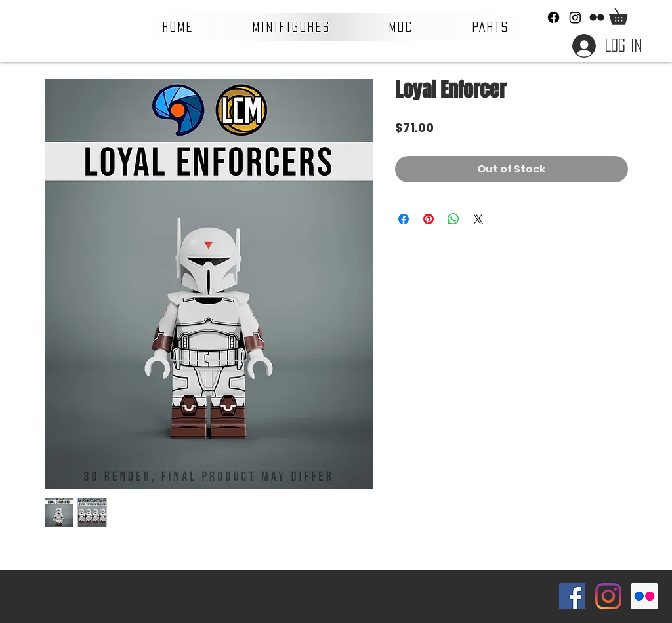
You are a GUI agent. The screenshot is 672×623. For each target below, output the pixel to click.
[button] (292, 27)
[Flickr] (597, 17)
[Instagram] (575, 17)
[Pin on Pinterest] (429, 219)
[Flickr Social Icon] (644, 596)
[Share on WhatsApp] (453, 219)
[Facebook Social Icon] (572, 596)
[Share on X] (478, 219)
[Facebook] (554, 17)
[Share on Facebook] (404, 219)
